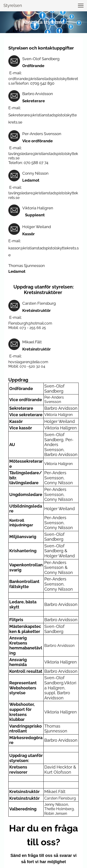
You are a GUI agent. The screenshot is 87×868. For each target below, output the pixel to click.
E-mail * (19, 784)
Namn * (19, 769)
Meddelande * (23, 799)
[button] (81, 6)
